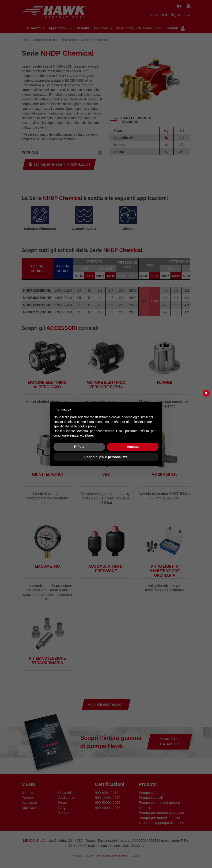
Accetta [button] (133, 447)
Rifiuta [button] (79, 447)
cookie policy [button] (87, 426)
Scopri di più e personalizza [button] (106, 457)
